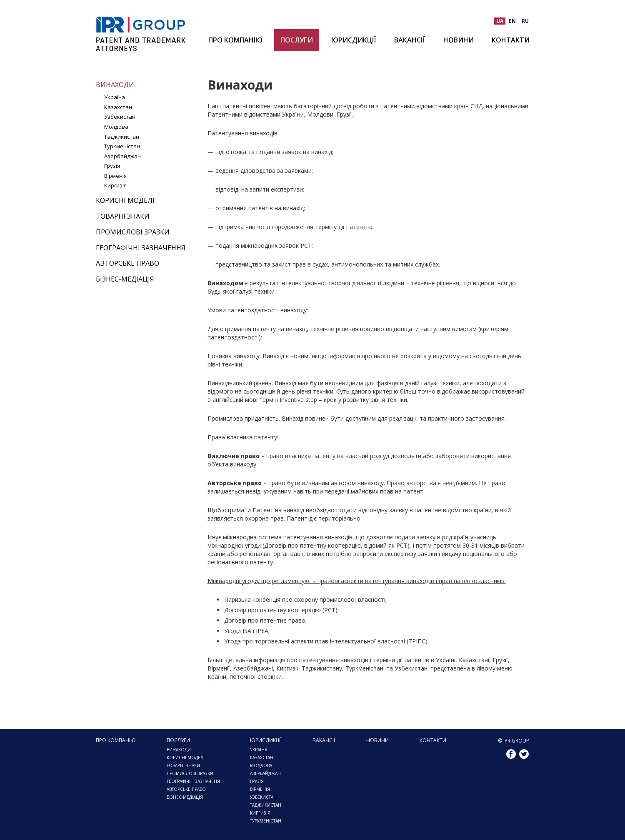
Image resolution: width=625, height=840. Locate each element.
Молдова (116, 127)
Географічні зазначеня (193, 781)
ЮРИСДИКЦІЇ (354, 40)
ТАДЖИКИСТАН (266, 805)
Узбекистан (120, 117)
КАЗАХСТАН (262, 758)
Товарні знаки (123, 216)
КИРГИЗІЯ (260, 813)
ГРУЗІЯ (257, 781)
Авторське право (127, 263)
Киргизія (115, 185)
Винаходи (115, 85)
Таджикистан (122, 137)
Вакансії (410, 40)
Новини (459, 40)
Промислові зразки (133, 232)
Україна (115, 97)
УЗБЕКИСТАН (263, 797)
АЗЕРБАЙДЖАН (265, 773)
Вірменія (115, 176)
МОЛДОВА (261, 765)
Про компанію (235, 40)
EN (512, 21)
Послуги (297, 40)
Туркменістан (122, 146)
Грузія (112, 166)
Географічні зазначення (141, 248)
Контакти (511, 40)
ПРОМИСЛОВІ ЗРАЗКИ (190, 773)
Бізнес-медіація (125, 279)
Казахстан (118, 107)
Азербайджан (122, 156)
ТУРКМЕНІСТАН (266, 821)
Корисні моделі (125, 200)
